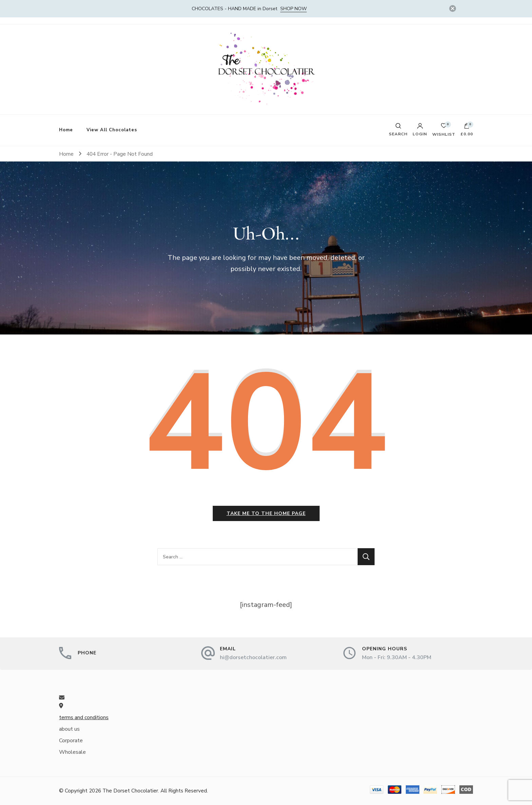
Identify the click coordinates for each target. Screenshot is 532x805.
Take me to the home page (266, 513)
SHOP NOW (293, 9)
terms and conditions (84, 717)
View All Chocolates (112, 130)
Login (420, 130)
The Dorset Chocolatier (130, 791)
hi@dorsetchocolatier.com (253, 657)
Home (66, 130)
